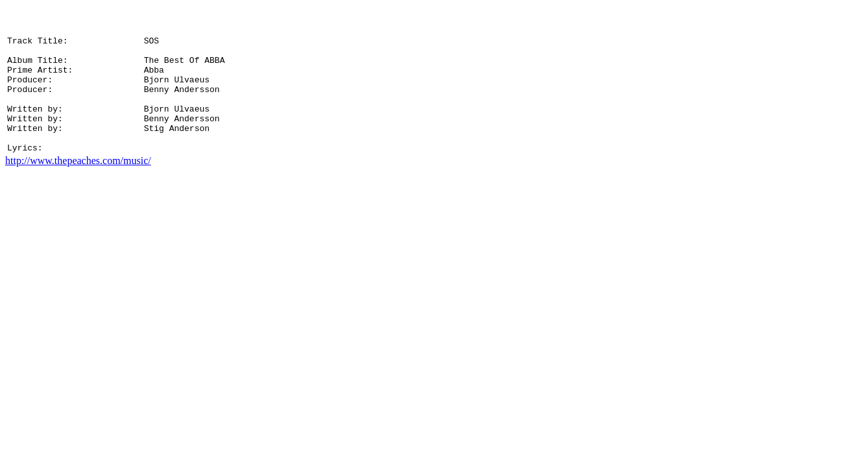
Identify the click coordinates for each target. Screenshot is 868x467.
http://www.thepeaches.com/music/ (78, 190)
